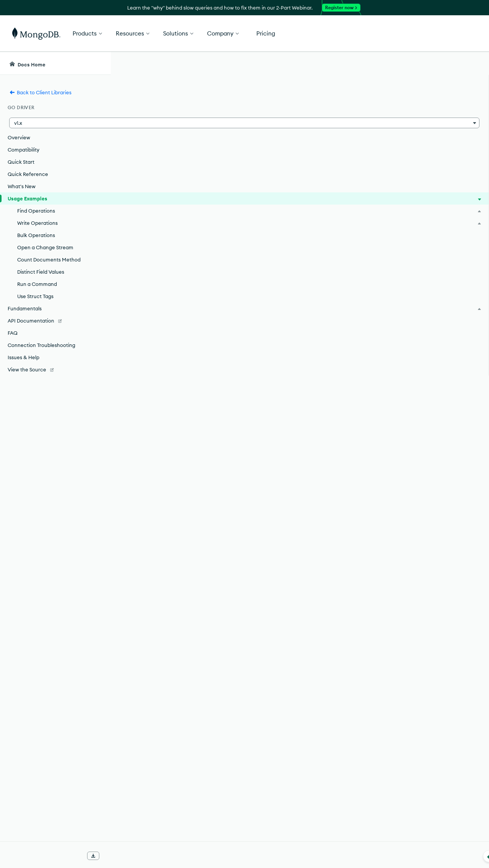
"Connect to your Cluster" (204, 319)
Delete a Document (178, 678)
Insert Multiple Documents (189, 623)
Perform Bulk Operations (186, 705)
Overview (19, 137)
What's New (22, 186)
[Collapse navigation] (111, 856)
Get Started (450, 34)
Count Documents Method (49, 260)
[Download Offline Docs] (93, 856)
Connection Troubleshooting (41, 345)
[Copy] (377, 444)
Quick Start (21, 162)
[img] (416, 121)
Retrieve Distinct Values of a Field (199, 747)
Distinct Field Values (41, 272)
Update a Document (180, 637)
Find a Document (175, 582)
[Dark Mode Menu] (471, 63)
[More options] (379, 106)
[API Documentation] (55, 321)
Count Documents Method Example (202, 733)
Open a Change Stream (45, 247)
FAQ (13, 333)
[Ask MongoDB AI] (440, 63)
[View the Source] (55, 369)
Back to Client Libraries (40, 92)
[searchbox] (252, 63)
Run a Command (37, 284)
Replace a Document (181, 664)
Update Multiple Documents (191, 650)
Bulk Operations (36, 235)
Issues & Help (23, 357)
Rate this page (428, 106)
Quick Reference (28, 174)
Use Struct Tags (35, 296)
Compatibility (23, 150)
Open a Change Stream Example (198, 719)
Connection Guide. (347, 379)
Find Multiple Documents (186, 595)
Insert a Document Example (191, 609)
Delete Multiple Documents (189, 692)
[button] (55, 123)
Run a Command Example (188, 760)
